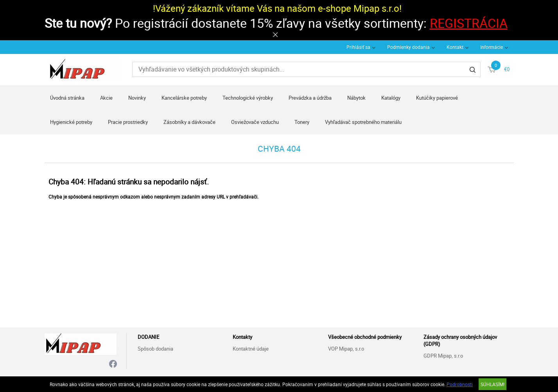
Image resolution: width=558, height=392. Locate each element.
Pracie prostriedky (128, 122)
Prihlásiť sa (358, 47)
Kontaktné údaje (251, 349)
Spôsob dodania (155, 349)
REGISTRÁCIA (469, 23)
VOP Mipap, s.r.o (346, 349)
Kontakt (455, 47)
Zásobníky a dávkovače (189, 122)
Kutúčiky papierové (437, 98)
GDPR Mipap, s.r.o (443, 356)
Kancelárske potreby (184, 98)
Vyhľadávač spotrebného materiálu (363, 122)
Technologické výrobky (248, 98)
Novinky (137, 98)
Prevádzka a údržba (310, 98)
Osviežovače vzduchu (255, 122)
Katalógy (391, 98)
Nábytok (356, 98)
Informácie (492, 47)
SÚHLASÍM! (493, 384)
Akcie (106, 98)
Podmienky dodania (408, 47)
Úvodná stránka (67, 98)
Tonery (302, 122)
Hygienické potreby (71, 122)
